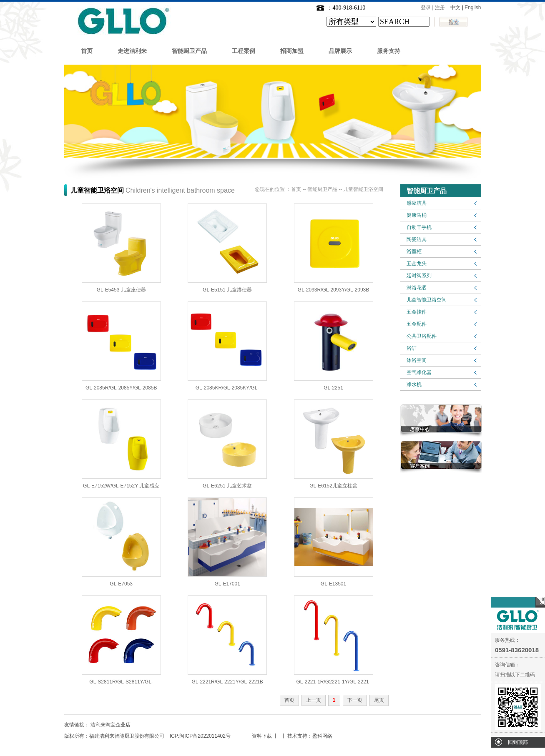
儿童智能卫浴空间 (427, 300)
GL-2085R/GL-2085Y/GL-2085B (121, 388)
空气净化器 (419, 372)
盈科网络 (322, 736)
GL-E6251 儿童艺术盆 (227, 486)
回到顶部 (518, 742)
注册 (440, 8)
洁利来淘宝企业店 (111, 725)
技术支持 (297, 736)
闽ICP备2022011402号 (205, 736)
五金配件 (417, 324)
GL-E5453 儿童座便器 (121, 290)
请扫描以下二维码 (515, 675)
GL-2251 (333, 388)
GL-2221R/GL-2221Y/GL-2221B (227, 682)
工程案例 (244, 51)
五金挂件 (417, 312)
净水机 (414, 384)
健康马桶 (417, 215)
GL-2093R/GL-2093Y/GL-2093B (333, 290)
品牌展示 (340, 51)
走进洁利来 (132, 51)
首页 (87, 51)
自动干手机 (419, 227)
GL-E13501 (333, 584)
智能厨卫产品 (189, 51)
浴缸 (412, 348)
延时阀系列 (419, 276)
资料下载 (262, 736)
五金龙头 (417, 264)
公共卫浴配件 (422, 336)
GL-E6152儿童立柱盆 (333, 486)
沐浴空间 (417, 360)
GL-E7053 (121, 584)
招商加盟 (292, 51)
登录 (426, 8)
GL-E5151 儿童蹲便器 (227, 290)
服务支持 (389, 51)
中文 (455, 8)
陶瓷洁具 (417, 239)
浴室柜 (414, 251)
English (473, 8)
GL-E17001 (227, 584)
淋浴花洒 (417, 288)
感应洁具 (417, 203)
